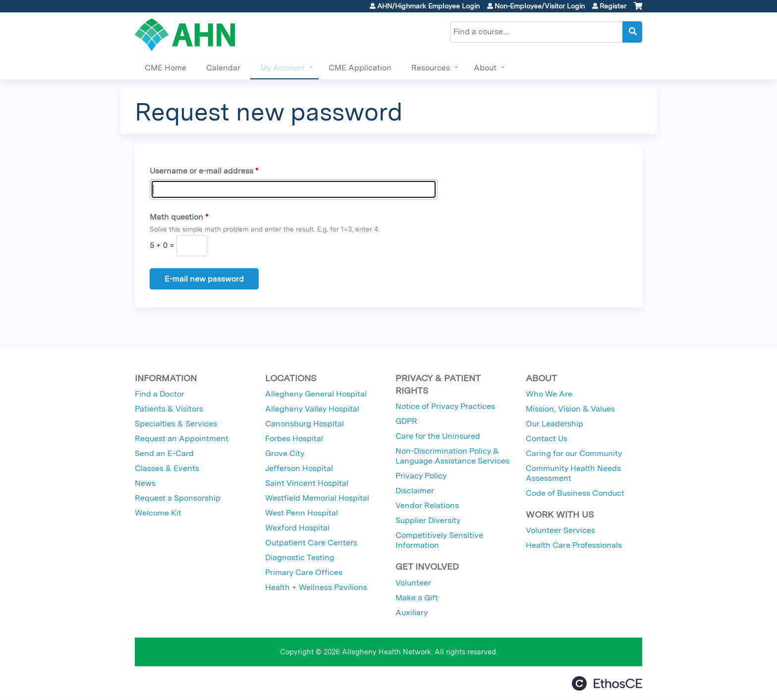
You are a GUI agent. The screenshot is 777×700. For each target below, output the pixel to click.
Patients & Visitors (169, 409)
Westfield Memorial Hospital (317, 498)
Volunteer (413, 583)
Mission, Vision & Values (570, 409)
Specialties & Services (176, 424)
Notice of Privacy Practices (445, 406)
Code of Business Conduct (575, 493)
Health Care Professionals (574, 545)
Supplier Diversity (428, 520)
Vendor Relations (427, 505)
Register (613, 6)
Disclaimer (415, 491)
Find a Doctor (160, 394)
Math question (176, 217)
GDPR (406, 421)
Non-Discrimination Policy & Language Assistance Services (452, 456)
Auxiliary (412, 612)
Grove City (285, 453)
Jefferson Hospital (299, 468)
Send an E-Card (164, 453)
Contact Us (547, 438)
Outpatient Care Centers (311, 543)
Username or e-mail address (201, 171)
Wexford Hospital (297, 528)
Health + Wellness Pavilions (316, 587)
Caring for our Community (574, 453)
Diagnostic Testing (300, 557)
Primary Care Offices (304, 572)
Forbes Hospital (294, 438)
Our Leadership (555, 424)
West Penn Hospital (302, 513)
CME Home (166, 68)
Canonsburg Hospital (305, 424)
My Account (282, 68)
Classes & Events (167, 468)
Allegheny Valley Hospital (312, 409)
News (145, 483)
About (485, 68)
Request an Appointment (182, 438)
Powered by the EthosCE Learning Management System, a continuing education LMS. (607, 683)
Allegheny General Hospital (316, 394)
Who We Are (549, 394)
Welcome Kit (158, 513)
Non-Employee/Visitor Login (540, 6)
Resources (431, 68)
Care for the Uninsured (438, 436)
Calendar (223, 68)
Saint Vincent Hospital (307, 483)
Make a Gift (417, 598)
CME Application (360, 68)
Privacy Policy (421, 476)
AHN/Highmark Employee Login (428, 6)
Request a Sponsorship (178, 498)
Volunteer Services (560, 530)
